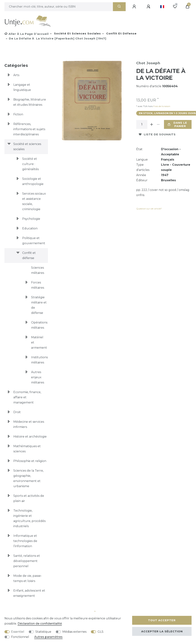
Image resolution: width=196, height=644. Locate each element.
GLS (100, 632)
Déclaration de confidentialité (40, 624)
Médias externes (74, 632)
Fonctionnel (20, 637)
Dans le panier (177, 124)
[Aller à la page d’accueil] (27, 34)
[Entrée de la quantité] (142, 124)
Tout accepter (162, 620)
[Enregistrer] (149, 7)
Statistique (43, 632)
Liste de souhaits (157, 134)
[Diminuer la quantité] (158, 124)
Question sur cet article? (149, 209)
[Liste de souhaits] (175, 7)
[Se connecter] (135, 7)
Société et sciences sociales (77, 34)
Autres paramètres (48, 637)
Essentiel (18, 632)
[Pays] (162, 7)
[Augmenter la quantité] (152, 124)
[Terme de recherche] (59, 7)
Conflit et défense (121, 34)
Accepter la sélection (162, 631)
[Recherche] (119, 7)
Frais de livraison (161, 106)
